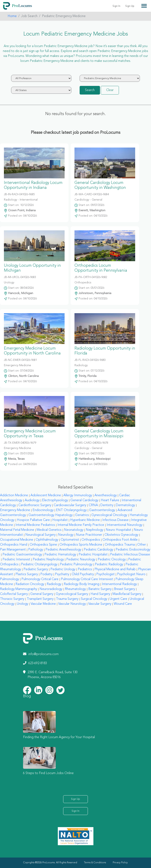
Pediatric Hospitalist (93, 555)
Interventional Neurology (124, 525)
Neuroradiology (51, 589)
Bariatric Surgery (100, 589)
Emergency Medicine (15, 510)
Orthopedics (91, 540)
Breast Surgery (124, 589)
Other (142, 545)
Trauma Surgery (67, 599)
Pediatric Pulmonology (76, 564)
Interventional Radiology (119, 584)
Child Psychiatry (83, 574)
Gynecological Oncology (109, 515)
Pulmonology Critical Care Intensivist (87, 579)
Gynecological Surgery (72, 594)
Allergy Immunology (78, 495)
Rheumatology (75, 589)
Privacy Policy (120, 863)
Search (90, 90)
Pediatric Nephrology (48, 560)
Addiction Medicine (14, 495)
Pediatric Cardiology (98, 550)
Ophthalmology (47, 540)
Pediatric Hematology (60, 555)
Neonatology (74, 530)
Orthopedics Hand (14, 545)
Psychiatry (62, 574)
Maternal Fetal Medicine (17, 530)
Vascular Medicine (43, 604)
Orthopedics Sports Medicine (81, 545)
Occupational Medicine (17, 540)
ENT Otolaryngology (71, 510)
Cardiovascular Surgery (70, 505)
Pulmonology (9, 579)
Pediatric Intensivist (16, 560)
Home (12, 16)
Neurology (66, 535)
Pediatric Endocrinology (133, 550)
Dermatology (125, 505)
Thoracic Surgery (12, 599)
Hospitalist (60, 520)
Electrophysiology (55, 500)
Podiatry (46, 574)
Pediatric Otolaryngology (39, 564)
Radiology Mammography (19, 589)
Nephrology (95, 530)
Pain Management (13, 550)
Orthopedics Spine (43, 545)
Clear (110, 90)
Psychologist (105, 574)
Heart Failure (110, 500)
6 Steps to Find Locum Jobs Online (48, 773)
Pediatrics (85, 569)
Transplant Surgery (40, 599)
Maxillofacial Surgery (127, 594)
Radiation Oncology (30, 584)
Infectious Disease (115, 520)
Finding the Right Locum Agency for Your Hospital (59, 737)
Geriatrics (82, 515)
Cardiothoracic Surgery (35, 505)
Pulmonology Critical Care (40, 579)
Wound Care (123, 604)
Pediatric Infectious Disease (130, 555)
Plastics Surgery (27, 574)
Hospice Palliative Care (33, 520)
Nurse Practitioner (89, 535)
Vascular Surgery (100, 604)
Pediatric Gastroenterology (22, 555)
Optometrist (70, 540)
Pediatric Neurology (81, 560)
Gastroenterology (102, 510)
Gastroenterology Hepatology (51, 515)
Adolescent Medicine (46, 495)
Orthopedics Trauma (120, 545)
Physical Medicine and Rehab (115, 569)
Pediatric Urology (63, 569)
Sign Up (130, 6)
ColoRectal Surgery (14, 594)
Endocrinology (43, 510)
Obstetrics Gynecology (121, 535)
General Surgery (42, 594)
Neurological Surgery (40, 535)
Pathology (36, 550)
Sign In (116, 6)
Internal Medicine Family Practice (81, 525)
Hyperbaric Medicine (85, 520)
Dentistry (107, 505)
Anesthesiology (106, 495)
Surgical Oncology (94, 599)
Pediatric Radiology (109, 564)
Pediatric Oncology (112, 560)
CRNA (93, 505)
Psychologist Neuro (131, 574)
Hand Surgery (100, 594)
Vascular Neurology (72, 604)
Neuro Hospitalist (118, 530)
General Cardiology (84, 500)
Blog (27, 696)
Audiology (32, 500)
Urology (23, 604)
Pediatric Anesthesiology (63, 550)
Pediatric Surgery (36, 569)
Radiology (54, 584)
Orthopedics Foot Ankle (120, 540)
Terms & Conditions (95, 863)
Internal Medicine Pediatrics (35, 525)
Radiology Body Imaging (82, 584)
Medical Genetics (49, 530)
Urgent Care (118, 599)
